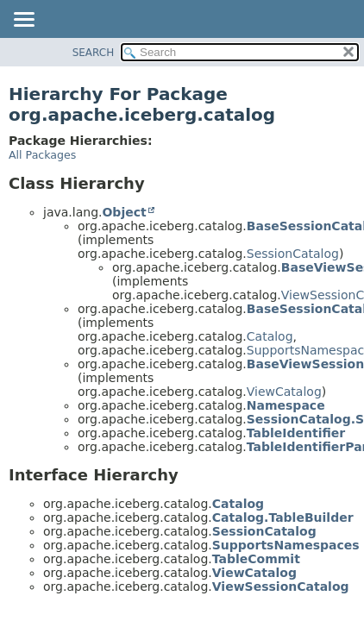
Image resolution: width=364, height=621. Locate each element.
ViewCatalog (284, 392)
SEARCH (94, 53)
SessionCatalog (293, 254)
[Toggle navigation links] (23, 21)
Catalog (270, 336)
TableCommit (256, 559)
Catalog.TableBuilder (283, 517)
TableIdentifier (296, 433)
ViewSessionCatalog (281, 586)
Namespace (286, 405)
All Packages (42, 155)
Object (124, 212)
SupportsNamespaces (286, 545)
